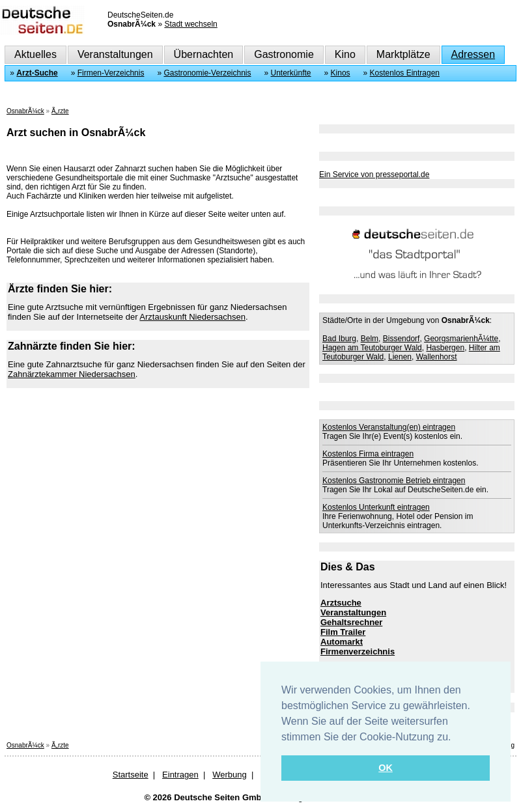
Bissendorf (401, 339)
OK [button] (386, 768)
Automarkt (342, 642)
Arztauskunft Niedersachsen (192, 317)
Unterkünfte (291, 73)
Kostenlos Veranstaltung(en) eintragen (389, 427)
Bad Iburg (339, 339)
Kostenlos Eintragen (405, 73)
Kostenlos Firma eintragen (368, 454)
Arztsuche (341, 603)
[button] (456, 738)
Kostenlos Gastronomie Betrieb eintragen (394, 481)
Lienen (400, 357)
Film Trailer (343, 632)
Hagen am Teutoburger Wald (372, 348)
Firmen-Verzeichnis (111, 73)
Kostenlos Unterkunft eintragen (376, 507)
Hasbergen (445, 348)
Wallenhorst (437, 357)
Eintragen (180, 775)
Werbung (230, 775)
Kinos (341, 73)
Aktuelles (35, 54)
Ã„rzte (60, 111)
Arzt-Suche (37, 73)
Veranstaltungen (115, 54)
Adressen (473, 54)
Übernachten (204, 54)
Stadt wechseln (190, 24)
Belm (370, 339)
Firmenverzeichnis (358, 651)
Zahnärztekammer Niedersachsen (72, 374)
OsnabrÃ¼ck (25, 111)
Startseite (131, 775)
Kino (345, 54)
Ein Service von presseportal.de (374, 175)
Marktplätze (403, 54)
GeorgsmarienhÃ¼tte (461, 339)
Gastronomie (284, 54)
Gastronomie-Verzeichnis (207, 73)
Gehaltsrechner (351, 622)
